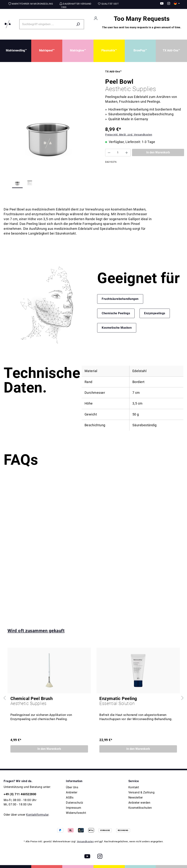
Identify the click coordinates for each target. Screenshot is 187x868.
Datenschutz (75, 803)
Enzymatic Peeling (138, 701)
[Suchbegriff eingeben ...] (47, 24)
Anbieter (72, 792)
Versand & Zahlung (142, 792)
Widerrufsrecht (76, 813)
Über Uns (72, 787)
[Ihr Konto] (96, 18)
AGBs (70, 798)
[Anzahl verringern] (109, 153)
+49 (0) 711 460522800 (20, 794)
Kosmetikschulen (140, 808)
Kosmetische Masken (117, 328)
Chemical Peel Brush (49, 701)
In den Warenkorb (158, 152)
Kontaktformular (37, 815)
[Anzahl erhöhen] (127, 153)
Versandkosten (85, 841)
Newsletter (136, 798)
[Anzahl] (118, 153)
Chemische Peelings (116, 313)
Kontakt (134, 787)
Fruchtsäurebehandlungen (120, 299)
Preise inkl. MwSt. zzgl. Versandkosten (129, 135)
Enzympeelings (155, 313)
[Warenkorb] (142, 24)
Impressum (74, 808)
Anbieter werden (139, 803)
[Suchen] (79, 24)
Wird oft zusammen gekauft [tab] (36, 631)
